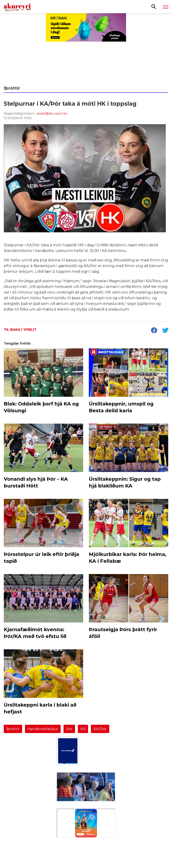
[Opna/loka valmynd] (166, 7)
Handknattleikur (43, 729)
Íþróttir (13, 729)
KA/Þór (100, 729)
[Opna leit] (154, 6)
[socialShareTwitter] (165, 331)
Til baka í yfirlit (20, 330)
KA (83, 729)
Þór (69, 729)
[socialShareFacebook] (154, 331)
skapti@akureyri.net (52, 114)
